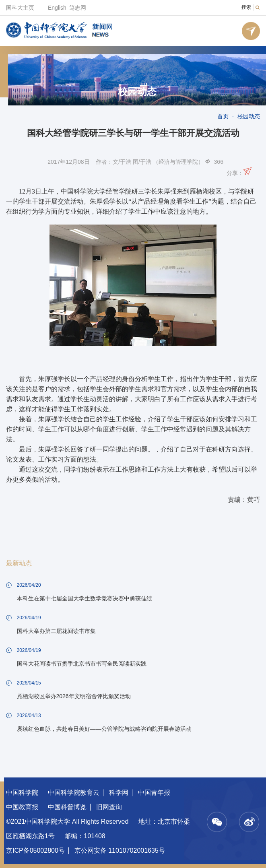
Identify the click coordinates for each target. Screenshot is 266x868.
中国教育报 (22, 807)
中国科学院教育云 (74, 793)
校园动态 (137, 92)
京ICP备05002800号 (35, 850)
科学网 (119, 793)
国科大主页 (20, 8)
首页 (223, 116)
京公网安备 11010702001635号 (120, 850)
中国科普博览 (67, 807)
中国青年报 (154, 793)
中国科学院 (22, 793)
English (57, 8)
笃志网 (78, 8)
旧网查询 (109, 807)
